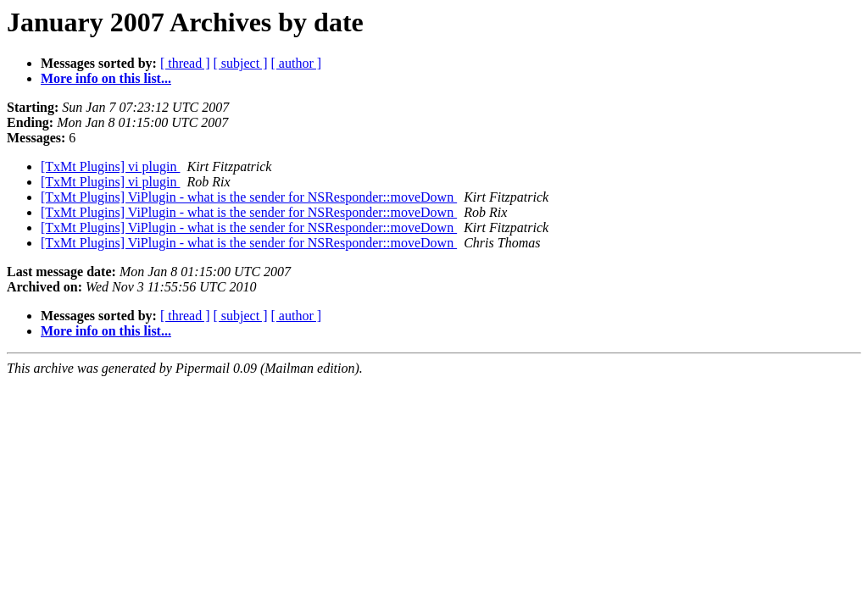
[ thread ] (185, 63)
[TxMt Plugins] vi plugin (110, 166)
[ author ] (297, 63)
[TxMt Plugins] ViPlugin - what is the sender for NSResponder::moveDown (249, 197)
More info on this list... (106, 78)
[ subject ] (241, 63)
